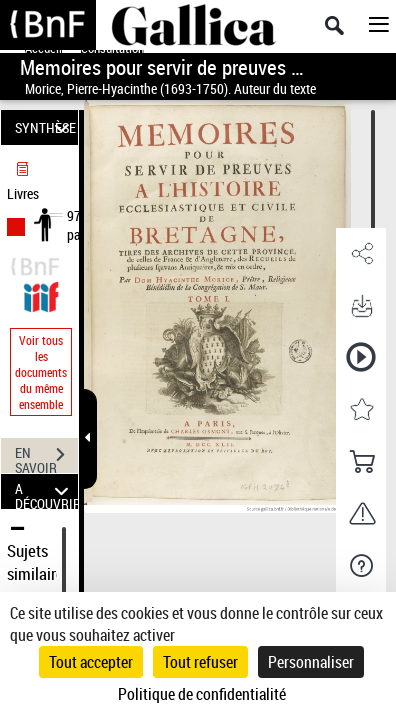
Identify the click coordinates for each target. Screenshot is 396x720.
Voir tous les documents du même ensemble (41, 372)
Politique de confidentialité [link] (202, 694)
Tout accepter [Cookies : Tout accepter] (91, 662)
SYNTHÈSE (45, 127)
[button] (361, 254)
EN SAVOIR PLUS (46, 457)
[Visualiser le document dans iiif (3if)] (41, 294)
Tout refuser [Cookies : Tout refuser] (200, 662)
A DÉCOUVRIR (46, 491)
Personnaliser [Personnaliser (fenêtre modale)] (311, 662)
